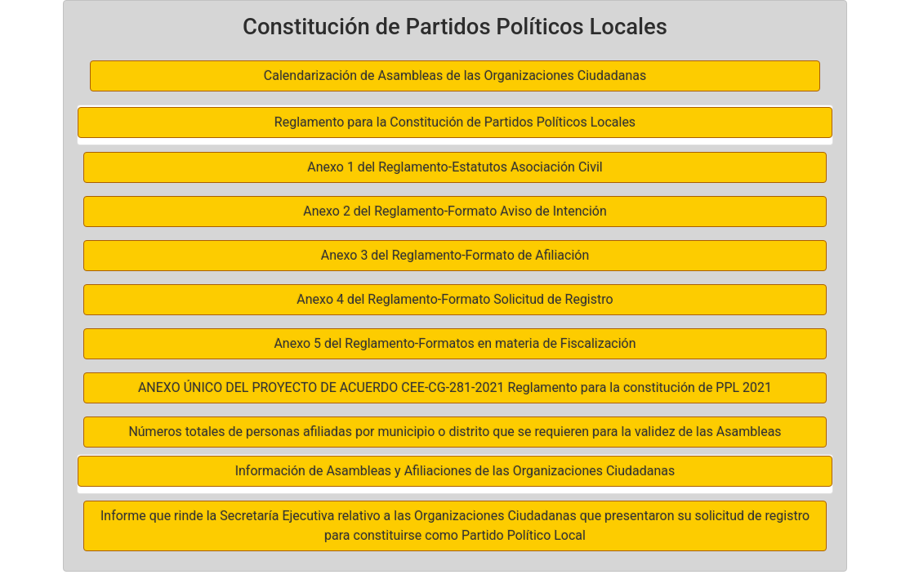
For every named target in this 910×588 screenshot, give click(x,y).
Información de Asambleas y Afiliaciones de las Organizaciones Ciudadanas (455, 471)
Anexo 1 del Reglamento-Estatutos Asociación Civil (455, 167)
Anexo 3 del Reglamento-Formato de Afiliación (455, 255)
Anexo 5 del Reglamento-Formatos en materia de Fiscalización (455, 343)
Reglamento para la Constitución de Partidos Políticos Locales (455, 122)
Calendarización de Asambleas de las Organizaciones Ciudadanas (455, 76)
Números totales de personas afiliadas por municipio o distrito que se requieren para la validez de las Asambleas (455, 432)
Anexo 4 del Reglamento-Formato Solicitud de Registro (455, 299)
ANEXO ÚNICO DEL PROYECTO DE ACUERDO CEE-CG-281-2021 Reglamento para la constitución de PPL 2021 (455, 388)
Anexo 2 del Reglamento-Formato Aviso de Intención (455, 211)
